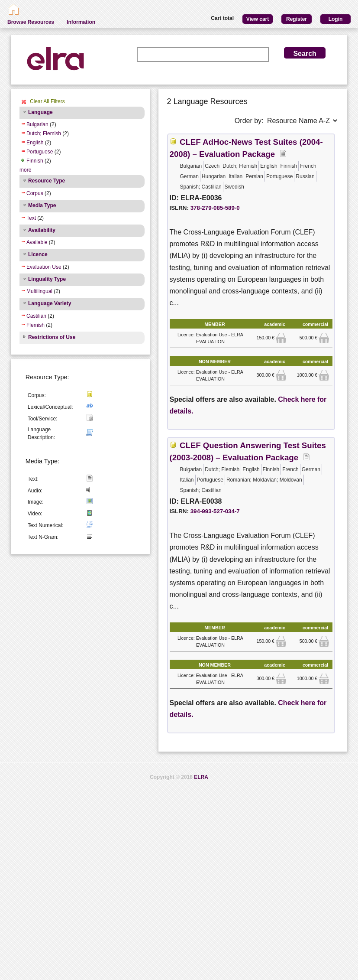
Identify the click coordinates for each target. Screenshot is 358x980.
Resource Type (47, 181)
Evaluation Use (44, 267)
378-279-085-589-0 (215, 208)
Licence (38, 254)
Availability (42, 230)
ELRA (201, 777)
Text (31, 218)
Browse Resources (31, 22)
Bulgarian (37, 124)
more (25, 170)
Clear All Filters (47, 101)
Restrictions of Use (52, 337)
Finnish (35, 161)
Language (40, 112)
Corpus (35, 193)
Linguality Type (47, 279)
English (35, 143)
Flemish (35, 325)
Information (81, 22)
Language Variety (50, 303)
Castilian (36, 316)
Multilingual (39, 291)
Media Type (42, 205)
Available (37, 242)
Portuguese (40, 152)
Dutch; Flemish (44, 133)
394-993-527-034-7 (215, 511)
